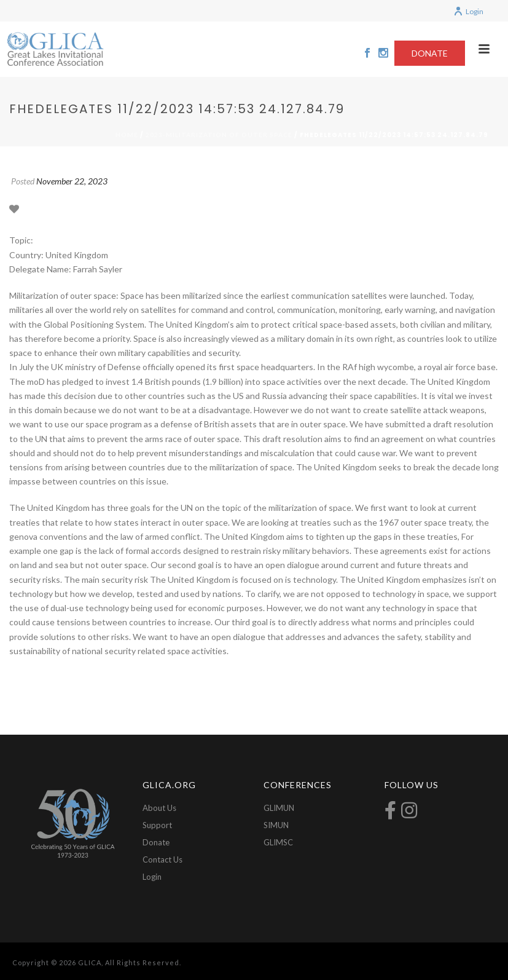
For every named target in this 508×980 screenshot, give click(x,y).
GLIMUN (279, 808)
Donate (156, 842)
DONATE (430, 53)
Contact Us (162, 859)
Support (157, 825)
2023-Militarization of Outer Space (219, 135)
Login (468, 11)
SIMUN (276, 825)
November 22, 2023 (72, 181)
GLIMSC (278, 842)
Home (127, 135)
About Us (159, 808)
